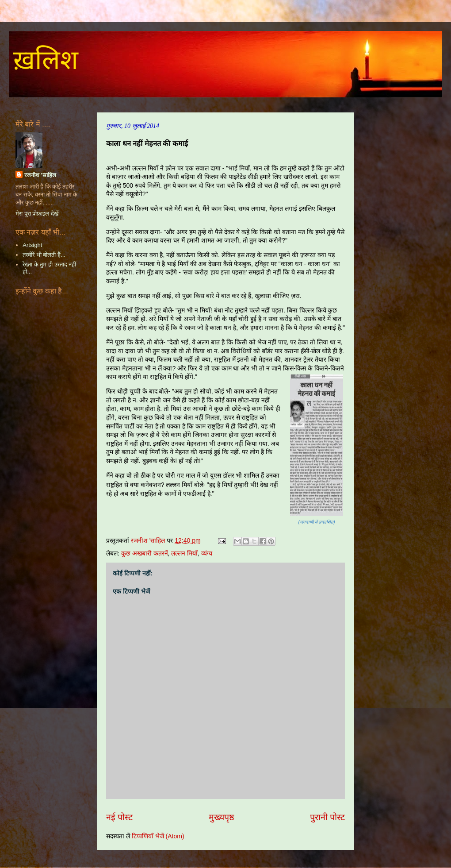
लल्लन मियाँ (184, 553)
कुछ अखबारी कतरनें (145, 553)
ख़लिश (46, 60)
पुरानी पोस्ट (327, 817)
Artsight (32, 245)
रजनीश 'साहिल (40, 175)
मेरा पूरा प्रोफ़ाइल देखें (37, 214)
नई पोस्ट (119, 817)
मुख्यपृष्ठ (222, 817)
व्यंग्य (207, 553)
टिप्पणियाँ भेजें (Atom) (158, 836)
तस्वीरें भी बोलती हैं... (44, 255)
